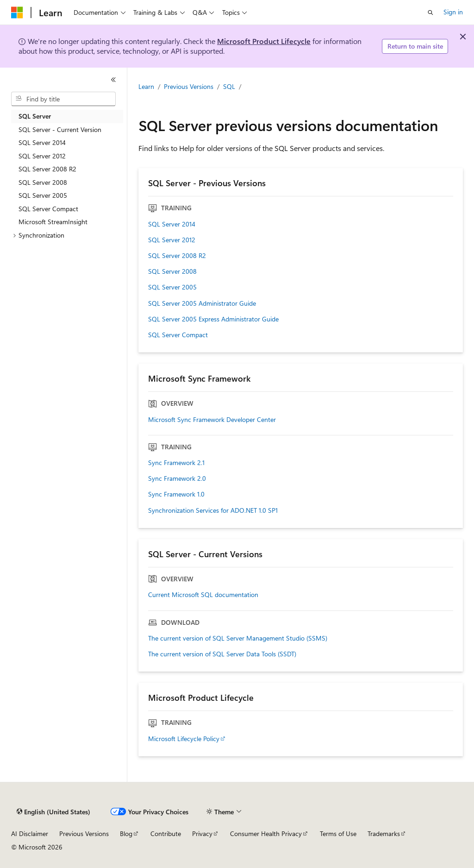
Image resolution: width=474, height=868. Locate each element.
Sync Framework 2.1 (176, 463)
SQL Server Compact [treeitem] (48, 209)
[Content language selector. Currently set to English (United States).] (53, 812)
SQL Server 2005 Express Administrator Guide (213, 319)
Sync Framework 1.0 (176, 494)
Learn (146, 86)
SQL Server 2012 (172, 240)
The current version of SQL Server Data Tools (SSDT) (222, 654)
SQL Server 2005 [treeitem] (43, 195)
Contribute (166, 833)
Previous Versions (189, 86)
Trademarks (384, 833)
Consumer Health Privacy (266, 833)
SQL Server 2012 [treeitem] (42, 156)
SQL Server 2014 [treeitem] (42, 142)
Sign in (453, 12)
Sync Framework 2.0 (177, 478)
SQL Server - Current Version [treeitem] (60, 129)
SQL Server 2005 (172, 287)
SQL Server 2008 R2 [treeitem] (47, 169)
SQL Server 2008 (172, 271)
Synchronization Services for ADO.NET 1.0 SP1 (213, 510)
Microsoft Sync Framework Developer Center (212, 420)
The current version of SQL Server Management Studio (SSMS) (238, 638)
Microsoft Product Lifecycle (264, 41)
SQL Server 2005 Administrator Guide (202, 303)
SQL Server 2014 (172, 224)
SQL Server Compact (178, 335)
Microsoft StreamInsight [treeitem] (53, 222)
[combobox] (63, 99)
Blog (126, 833)
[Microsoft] (17, 13)
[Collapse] (113, 80)
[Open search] (430, 13)
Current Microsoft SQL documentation (203, 595)
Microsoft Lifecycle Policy (184, 739)
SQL (229, 86)
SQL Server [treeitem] (35, 116)
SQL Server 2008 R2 (177, 256)
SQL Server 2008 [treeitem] (43, 182)
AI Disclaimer (30, 833)
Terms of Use (338, 833)
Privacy (202, 833)
